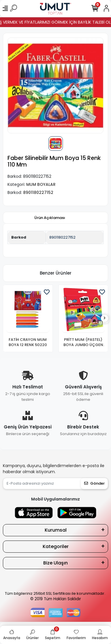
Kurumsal (56, 530)
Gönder (94, 483)
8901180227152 (62, 237)
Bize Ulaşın (55, 563)
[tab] (50, 218)
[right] (105, 318)
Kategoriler (56, 546)
